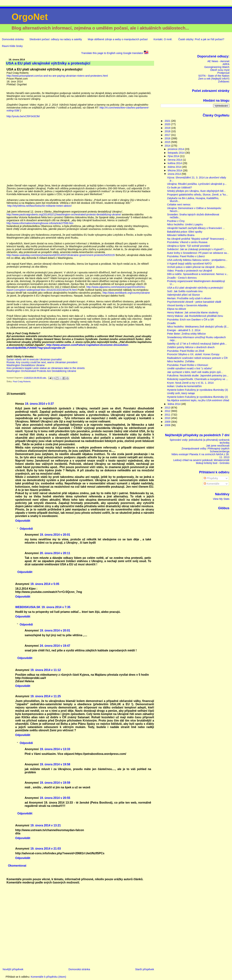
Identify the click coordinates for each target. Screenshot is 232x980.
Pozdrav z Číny (176, 221)
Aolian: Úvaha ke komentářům (184, 386)
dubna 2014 (175, 167)
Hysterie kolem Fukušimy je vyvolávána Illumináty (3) (198, 390)
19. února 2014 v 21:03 (45, 849)
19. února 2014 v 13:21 (45, 825)
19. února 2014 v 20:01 (55, 535)
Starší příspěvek (145, 969)
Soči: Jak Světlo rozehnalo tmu (185, 291)
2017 (168, 135)
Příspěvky (211, 478)
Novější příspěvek (13, 969)
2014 (168, 146)
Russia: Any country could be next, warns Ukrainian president (42, 362)
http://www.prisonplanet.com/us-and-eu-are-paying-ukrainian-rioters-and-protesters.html (57, 76)
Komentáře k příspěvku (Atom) (48, 977)
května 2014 (175, 163)
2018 (168, 131)
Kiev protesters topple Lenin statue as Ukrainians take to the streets (46, 368)
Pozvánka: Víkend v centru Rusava (187, 242)
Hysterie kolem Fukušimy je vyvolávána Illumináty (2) (198, 397)
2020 (168, 124)
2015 (168, 142)
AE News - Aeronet (218, 61)
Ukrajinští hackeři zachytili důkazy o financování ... (196, 228)
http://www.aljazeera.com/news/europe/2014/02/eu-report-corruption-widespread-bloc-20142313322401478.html (76, 288)
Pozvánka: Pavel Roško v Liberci (186, 256)
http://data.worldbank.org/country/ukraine (126, 293)
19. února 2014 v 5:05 (45, 584)
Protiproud (223, 73)
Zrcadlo (171, 323)
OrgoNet (30, 17)
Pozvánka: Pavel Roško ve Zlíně (186, 351)
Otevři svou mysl (220, 70)
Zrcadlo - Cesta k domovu (182, 278)
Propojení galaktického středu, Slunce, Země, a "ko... (198, 195)
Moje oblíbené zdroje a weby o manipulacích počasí (118, 39)
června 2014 (175, 160)
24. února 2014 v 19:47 (55, 646)
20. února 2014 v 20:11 (55, 553)
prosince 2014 (176, 149)
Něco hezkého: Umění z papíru (185, 224)
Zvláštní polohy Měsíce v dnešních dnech (191, 347)
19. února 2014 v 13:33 (55, 749)
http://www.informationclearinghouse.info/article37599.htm (40, 223)
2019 (168, 128)
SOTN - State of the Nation (214, 76)
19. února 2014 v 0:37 (39, 404)
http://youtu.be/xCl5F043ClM (23, 116)
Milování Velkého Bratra (181, 235)
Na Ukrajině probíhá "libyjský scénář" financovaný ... (197, 239)
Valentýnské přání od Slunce (184, 295)
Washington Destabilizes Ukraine (26, 365)
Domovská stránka (13, 39)
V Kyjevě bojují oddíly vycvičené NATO (189, 264)
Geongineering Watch (217, 67)
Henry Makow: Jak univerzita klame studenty (193, 312)
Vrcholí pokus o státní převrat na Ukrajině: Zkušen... (197, 267)
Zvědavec (224, 82)
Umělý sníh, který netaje (181, 393)
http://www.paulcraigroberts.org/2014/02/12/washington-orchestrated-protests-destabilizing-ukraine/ (64, 214)
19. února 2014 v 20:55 (55, 798)
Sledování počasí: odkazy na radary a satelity (56, 39)
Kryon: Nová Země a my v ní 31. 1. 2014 (190, 383)
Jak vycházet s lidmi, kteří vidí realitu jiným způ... (195, 372)
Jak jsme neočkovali (218, 446)
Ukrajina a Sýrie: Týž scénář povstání (188, 246)
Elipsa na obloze (177, 309)
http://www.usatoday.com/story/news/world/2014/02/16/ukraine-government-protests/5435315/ (61, 255)
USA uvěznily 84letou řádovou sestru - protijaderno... (197, 260)
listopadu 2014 (176, 153)
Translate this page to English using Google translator (115, 53)
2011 (168, 415)
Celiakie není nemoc (179, 205)
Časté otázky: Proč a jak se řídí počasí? (201, 39)
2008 (168, 425)
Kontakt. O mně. (163, 39)
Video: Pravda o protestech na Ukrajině (190, 271)
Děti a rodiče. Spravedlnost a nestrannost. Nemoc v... (198, 274)
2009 (168, 422)
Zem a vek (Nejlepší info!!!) (214, 79)
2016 (168, 138)
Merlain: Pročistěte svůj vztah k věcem (189, 298)
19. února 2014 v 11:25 (45, 696)
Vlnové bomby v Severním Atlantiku (188, 305)
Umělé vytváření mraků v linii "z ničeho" (190, 368)
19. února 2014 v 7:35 (56, 607)
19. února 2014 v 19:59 (55, 783)
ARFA (226, 64)
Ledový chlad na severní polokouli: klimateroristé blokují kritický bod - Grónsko (201, 462)
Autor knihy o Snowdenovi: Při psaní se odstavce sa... (198, 253)
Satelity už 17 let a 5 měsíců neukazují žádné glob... (197, 344)
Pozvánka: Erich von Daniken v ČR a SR (190, 320)
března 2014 (175, 170)
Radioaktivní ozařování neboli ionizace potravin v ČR (197, 358)
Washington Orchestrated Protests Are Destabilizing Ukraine (41, 371)
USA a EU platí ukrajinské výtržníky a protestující (195, 288)
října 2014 (174, 156)
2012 (168, 411)
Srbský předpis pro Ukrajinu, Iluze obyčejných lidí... (196, 191)
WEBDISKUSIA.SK (28, 607)
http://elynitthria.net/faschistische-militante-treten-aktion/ (39, 206)
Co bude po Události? (180, 187)
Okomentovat (17, 866)
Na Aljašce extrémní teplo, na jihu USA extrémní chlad (198, 400)
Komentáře (212, 484)
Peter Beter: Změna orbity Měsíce (187, 334)
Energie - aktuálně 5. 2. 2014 (184, 330)
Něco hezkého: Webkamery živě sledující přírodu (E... (198, 327)
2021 (168, 121)
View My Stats (221, 499)
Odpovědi (26, 528)
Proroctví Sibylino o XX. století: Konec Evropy (193, 354)
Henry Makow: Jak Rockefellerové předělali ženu (195, 316)
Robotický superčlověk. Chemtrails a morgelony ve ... (198, 379)
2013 (168, 408)
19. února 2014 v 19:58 (55, 764)
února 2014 (175, 174)
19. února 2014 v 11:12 (45, 670)
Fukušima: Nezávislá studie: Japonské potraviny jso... (198, 376)
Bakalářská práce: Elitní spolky (185, 232)
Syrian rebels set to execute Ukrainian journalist (34, 359)
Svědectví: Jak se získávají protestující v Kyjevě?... (196, 249)
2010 (168, 418)
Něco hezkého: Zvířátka (181, 361)
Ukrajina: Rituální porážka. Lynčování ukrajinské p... (197, 184)
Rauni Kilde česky (12, 46)
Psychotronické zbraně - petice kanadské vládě (194, 302)
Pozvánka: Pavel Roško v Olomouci (188, 365)
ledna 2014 (174, 404)
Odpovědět (23, 521)
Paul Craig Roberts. (22, 381)
